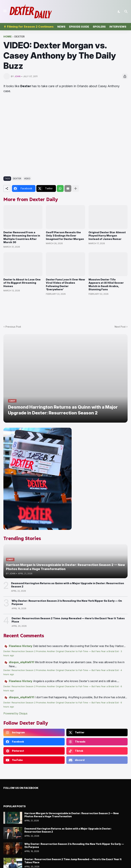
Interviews (118, 27)
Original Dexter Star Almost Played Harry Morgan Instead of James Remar (107, 236)
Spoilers (99, 27)
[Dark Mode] (119, 12)
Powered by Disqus (15, 713)
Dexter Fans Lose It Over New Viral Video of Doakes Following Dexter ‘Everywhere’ (65, 285)
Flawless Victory (21, 646)
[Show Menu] (5, 11)
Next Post (120, 327)
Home (8, 37)
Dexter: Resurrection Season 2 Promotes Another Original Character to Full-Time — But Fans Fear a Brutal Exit (61, 651)
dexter (19, 37)
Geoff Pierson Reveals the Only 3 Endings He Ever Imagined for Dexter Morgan (65, 236)
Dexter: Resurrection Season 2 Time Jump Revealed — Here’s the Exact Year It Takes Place (68, 620)
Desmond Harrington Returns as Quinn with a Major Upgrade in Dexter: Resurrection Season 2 (68, 585)
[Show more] (76, 188)
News (61, 27)
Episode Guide (79, 27)
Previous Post (13, 327)
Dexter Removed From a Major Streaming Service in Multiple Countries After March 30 (22, 237)
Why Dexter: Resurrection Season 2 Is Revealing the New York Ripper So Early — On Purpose (67, 602)
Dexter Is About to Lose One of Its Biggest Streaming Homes (22, 283)
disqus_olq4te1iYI (21, 662)
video (27, 179)
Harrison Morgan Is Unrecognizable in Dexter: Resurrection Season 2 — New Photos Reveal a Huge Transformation (72, 815)
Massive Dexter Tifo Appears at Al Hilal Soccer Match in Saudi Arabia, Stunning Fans (106, 285)
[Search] (126, 12)
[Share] (125, 76)
